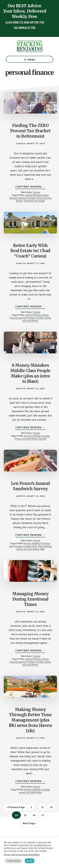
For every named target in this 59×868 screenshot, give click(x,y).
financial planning (17, 198)
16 (35, 815)
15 (27, 815)
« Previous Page (16, 808)
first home (45, 543)
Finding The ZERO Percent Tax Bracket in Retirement (30, 131)
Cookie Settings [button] (14, 861)
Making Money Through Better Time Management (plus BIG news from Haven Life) (30, 720)
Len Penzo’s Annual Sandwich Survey (30, 486)
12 (44, 807)
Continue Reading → (30, 187)
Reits (42, 549)
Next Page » (29, 824)
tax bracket (40, 201)
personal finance (30, 321)
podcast (42, 439)
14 (18, 815)
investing (31, 198)
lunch (35, 546)
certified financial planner (37, 195)
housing (31, 318)
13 (53, 807)
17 (44, 815)
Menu (31, 60)
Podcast (37, 192)
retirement (29, 201)
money (39, 198)
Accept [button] (30, 861)
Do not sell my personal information (22, 855)
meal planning (45, 546)
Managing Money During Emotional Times (30, 599)
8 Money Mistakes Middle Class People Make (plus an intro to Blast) (30, 373)
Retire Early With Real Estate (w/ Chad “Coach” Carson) (30, 251)
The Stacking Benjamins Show (30, 46)
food (11, 546)
